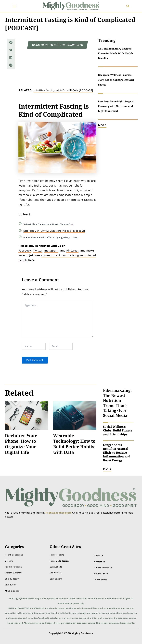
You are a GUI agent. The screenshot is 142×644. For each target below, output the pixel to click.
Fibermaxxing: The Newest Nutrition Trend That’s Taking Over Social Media (117, 403)
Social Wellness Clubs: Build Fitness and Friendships (118, 430)
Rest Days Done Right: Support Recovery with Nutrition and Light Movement (116, 106)
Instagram (51, 251)
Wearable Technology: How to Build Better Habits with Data (74, 444)
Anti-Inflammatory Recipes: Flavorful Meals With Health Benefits (116, 53)
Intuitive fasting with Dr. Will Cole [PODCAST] (63, 90)
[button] (14, 6)
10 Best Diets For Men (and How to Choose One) (48, 224)
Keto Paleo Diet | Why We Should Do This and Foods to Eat (54, 231)
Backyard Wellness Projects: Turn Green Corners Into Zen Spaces (116, 80)
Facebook (25, 251)
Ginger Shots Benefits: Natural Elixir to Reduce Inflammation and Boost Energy (117, 453)
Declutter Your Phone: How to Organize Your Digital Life (21, 444)
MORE (102, 125)
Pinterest (72, 251)
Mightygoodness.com (59, 513)
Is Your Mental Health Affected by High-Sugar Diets (50, 237)
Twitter (38, 251)
